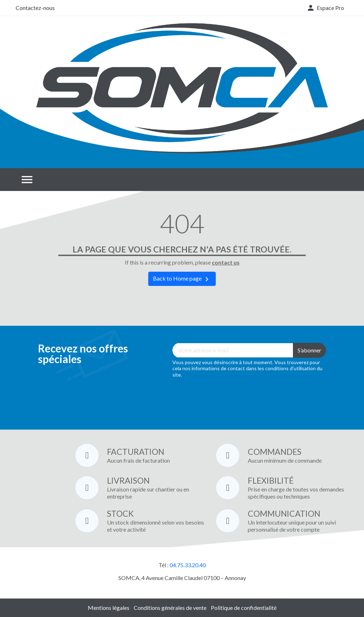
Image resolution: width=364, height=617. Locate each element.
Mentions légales (109, 608)
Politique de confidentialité (244, 608)
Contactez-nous (35, 8)
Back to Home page (182, 279)
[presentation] (226, 399)
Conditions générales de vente (170, 608)
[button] (325, 8)
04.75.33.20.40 (188, 565)
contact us (226, 262)
